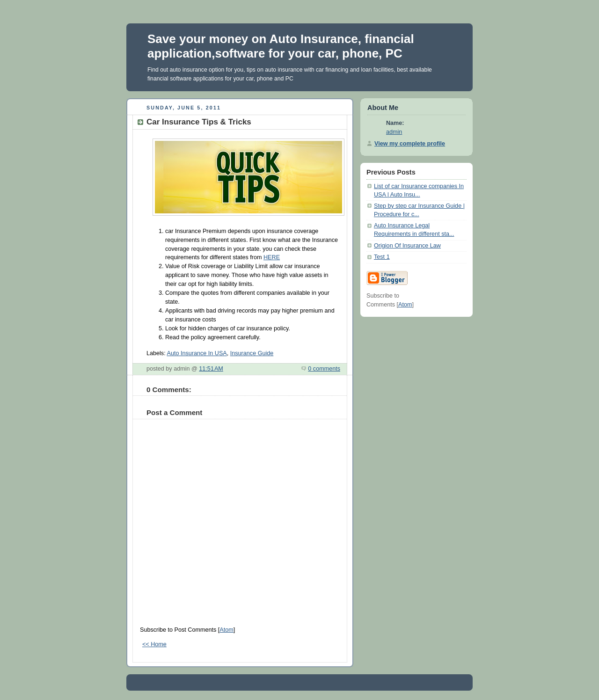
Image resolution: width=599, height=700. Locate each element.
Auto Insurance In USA (197, 353)
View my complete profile (410, 144)
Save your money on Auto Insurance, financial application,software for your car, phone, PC (281, 46)
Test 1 (382, 257)
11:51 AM (211, 369)
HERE (272, 257)
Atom (226, 630)
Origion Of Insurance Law (407, 246)
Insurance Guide (252, 353)
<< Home (154, 644)
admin (394, 132)
